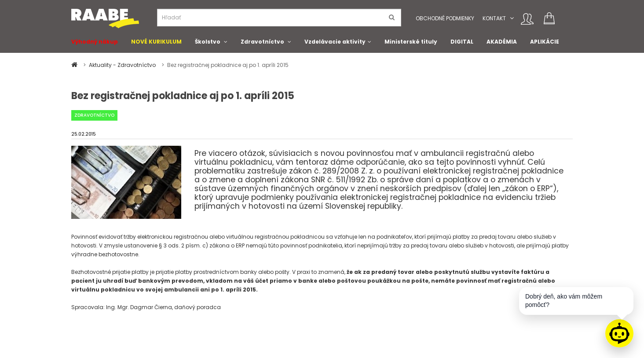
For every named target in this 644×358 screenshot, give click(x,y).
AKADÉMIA (502, 42)
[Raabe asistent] (619, 333)
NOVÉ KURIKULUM (156, 42)
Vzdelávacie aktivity (335, 42)
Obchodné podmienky (445, 18)
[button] (512, 18)
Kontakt (494, 18)
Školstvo (208, 42)
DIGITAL (462, 42)
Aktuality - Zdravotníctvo (123, 65)
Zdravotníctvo (262, 42)
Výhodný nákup (95, 42)
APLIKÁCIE (545, 42)
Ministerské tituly (411, 42)
